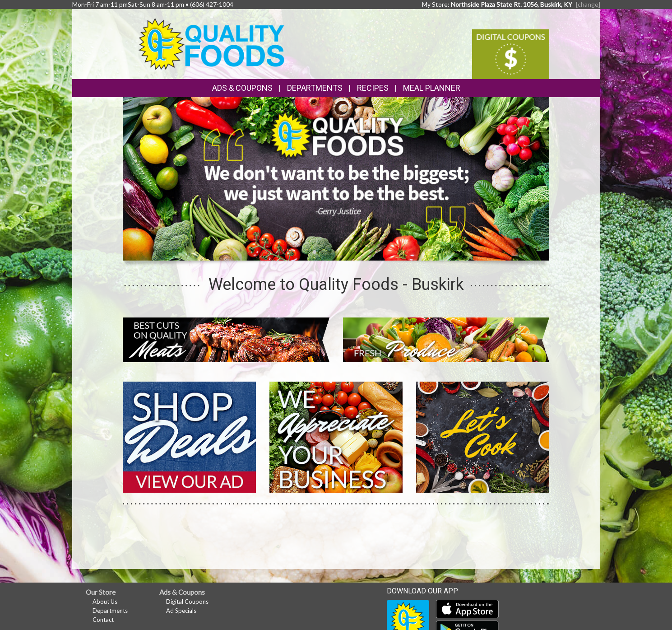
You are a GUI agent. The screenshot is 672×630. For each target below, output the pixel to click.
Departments (110, 611)
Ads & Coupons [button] (242, 88)
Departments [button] (315, 88)
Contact (103, 620)
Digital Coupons (187, 602)
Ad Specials (181, 611)
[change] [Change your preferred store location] (588, 4)
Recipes (373, 88)
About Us (105, 602)
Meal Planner (432, 88)
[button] (315, 252)
